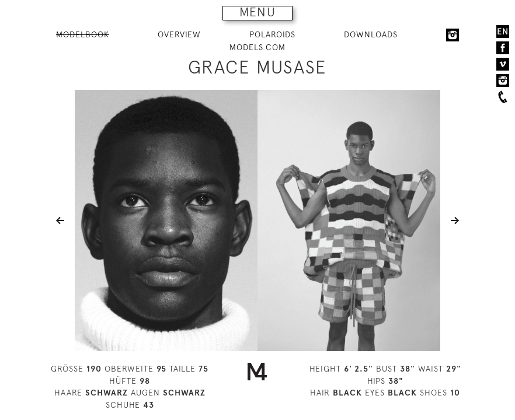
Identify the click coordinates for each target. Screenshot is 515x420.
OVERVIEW (179, 34)
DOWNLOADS (371, 34)
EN (503, 32)
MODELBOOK (83, 34)
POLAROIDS (272, 34)
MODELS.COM (257, 47)
